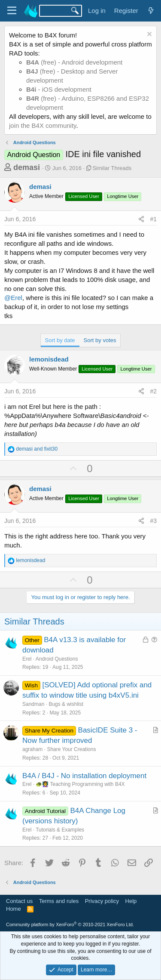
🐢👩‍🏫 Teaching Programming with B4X (80, 784)
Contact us (19, 901)
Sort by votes (100, 340)
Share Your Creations (71, 749)
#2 (153, 391)
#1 (153, 219)
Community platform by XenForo (70, 924)
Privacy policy (102, 901)
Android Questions (57, 659)
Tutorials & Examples (60, 830)
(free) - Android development (74, 62)
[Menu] (12, 11)
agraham (32, 749)
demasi (27, 167)
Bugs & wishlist (66, 704)
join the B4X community (43, 125)
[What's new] (151, 11)
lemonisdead (49, 359)
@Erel (13, 298)
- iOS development (59, 89)
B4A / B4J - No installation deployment (84, 776)
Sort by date (60, 340)
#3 (153, 521)
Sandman (33, 704)
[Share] (141, 219)
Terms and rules (59, 901)
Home (14, 909)
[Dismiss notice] (148, 35)
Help (131, 901)
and (37, 449)
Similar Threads (112, 168)
